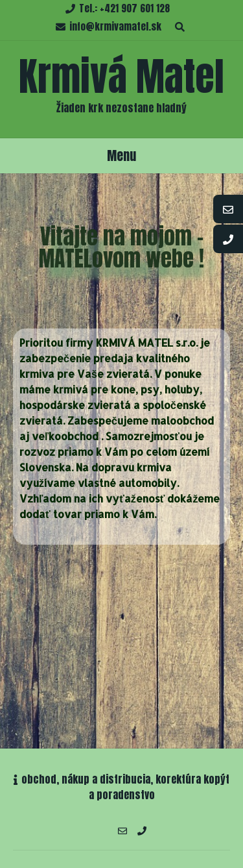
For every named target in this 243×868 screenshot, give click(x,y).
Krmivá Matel (121, 76)
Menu (121, 155)
